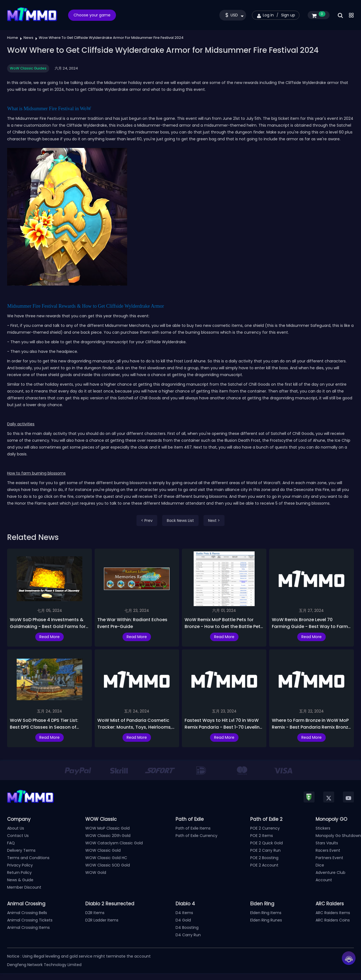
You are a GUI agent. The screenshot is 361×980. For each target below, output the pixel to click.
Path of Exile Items (193, 828)
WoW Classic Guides (28, 68)
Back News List (180, 520)
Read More (50, 637)
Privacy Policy (20, 865)
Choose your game (92, 15)
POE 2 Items (262, 836)
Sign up (288, 15)
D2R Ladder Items (102, 920)
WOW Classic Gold (103, 850)
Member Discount (24, 887)
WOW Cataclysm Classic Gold (114, 843)
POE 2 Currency (265, 828)
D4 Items (184, 913)
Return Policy (19, 873)
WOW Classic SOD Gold (108, 865)
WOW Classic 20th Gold (108, 836)
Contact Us (18, 836)
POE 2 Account (264, 865)
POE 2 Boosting (264, 858)
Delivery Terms (21, 850)
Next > (214, 520)
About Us (16, 828)
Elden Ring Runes (266, 920)
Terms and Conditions (28, 858)
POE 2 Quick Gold (267, 843)
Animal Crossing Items (28, 927)
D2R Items (95, 913)
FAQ (11, 843)
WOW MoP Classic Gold (107, 828)
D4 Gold (183, 920)
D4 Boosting (187, 927)
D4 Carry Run (188, 935)
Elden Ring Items (266, 913)
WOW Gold (96, 873)
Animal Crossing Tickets (30, 920)
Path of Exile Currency (196, 836)
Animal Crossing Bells (27, 913)
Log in (268, 15)
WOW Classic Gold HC (106, 858)
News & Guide (20, 880)
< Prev (147, 520)
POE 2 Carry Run (265, 850)
